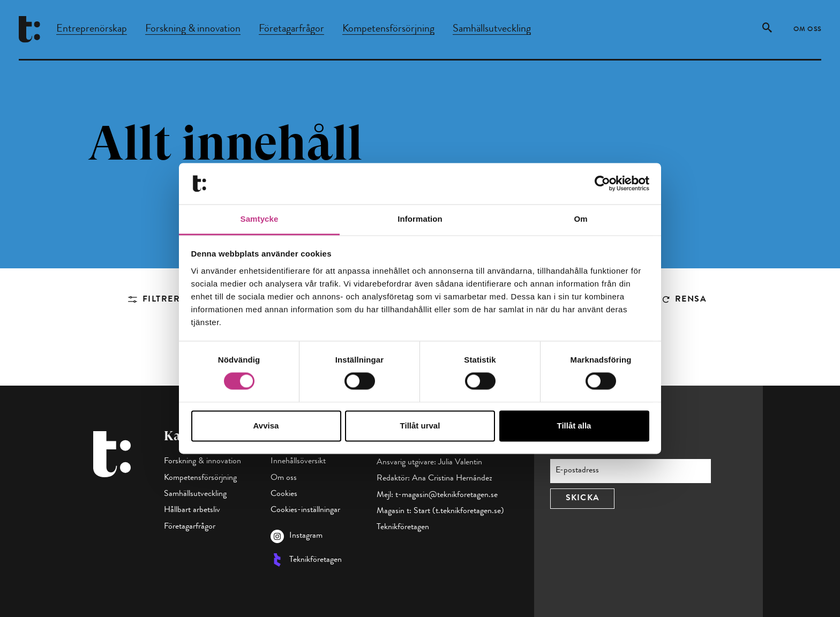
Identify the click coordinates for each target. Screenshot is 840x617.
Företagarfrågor (291, 29)
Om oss (808, 30)
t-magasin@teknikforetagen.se (447, 495)
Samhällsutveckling (492, 29)
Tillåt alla (574, 426)
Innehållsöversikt (298, 462)
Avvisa (266, 426)
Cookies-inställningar (305, 510)
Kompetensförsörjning (388, 29)
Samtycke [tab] (260, 219)
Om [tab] (580, 219)
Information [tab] (420, 219)
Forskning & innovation (193, 29)
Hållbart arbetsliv (192, 510)
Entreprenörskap (92, 29)
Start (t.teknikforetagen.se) (459, 511)
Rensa (691, 300)
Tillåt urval (420, 426)
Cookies (284, 494)
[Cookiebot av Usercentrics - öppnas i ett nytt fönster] (602, 184)
